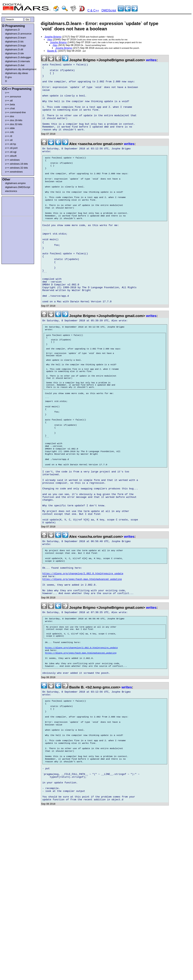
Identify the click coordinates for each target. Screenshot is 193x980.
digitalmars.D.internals (18, 61)
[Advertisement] (14, 206)
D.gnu (8, 77)
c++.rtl (9, 136)
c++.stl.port (11, 148)
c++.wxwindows (14, 172)
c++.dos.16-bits (14, 120)
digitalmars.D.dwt (15, 65)
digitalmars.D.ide (14, 53)
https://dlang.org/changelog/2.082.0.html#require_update (83, 652)
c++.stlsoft (11, 156)
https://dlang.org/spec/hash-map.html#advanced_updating (82, 658)
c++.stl (9, 140)
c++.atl (9, 100)
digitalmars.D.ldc (14, 42)
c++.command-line (15, 112)
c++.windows (12, 160)
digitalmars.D (12, 30)
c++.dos (10, 116)
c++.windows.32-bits (16, 168)
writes (151, 60)
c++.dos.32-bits (14, 124)
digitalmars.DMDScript (18, 187)
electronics (11, 191)
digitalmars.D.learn (16, 38)
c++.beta (10, 104)
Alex (50, 39)
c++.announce (13, 97)
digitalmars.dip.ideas (17, 73)
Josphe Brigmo (53, 37)
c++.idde (10, 128)
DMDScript (109, 10)
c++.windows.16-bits (16, 164)
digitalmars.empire (15, 183)
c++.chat (10, 108)
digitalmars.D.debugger (18, 57)
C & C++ (93, 10)
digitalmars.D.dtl (14, 49)
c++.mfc (10, 132)
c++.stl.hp (11, 144)
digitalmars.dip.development (19, 69)
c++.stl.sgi (11, 152)
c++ (7, 93)
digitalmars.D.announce (18, 34)
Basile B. (52, 51)
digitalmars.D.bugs (15, 45)
